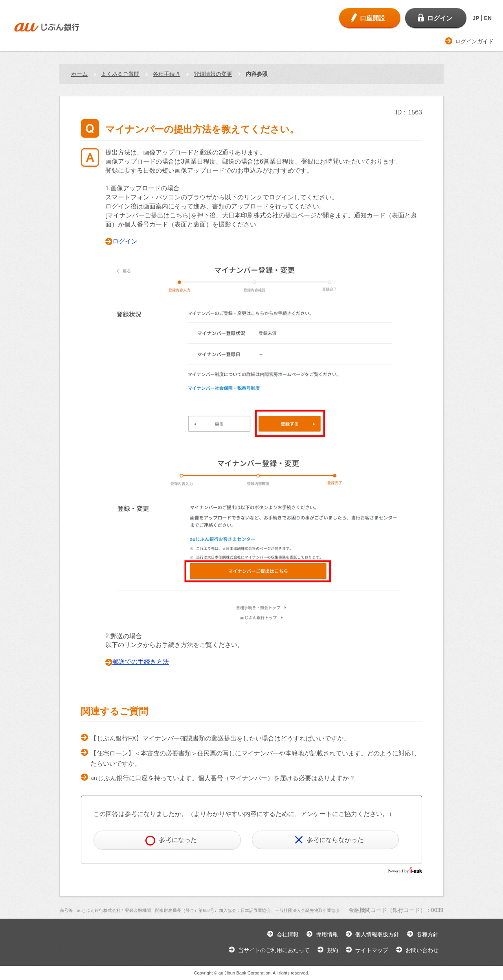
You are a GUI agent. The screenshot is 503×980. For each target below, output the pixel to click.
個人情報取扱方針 (377, 934)
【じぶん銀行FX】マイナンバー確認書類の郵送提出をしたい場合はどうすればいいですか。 (220, 738)
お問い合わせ (422, 950)
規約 (332, 950)
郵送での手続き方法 (141, 662)
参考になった (171, 841)
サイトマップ (372, 950)
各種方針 (428, 934)
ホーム (79, 74)
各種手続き (167, 74)
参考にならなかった (329, 840)
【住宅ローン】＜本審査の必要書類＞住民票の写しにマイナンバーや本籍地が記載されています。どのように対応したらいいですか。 (254, 758)
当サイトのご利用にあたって (274, 950)
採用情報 (327, 934)
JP (476, 18)
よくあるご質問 (120, 74)
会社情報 (288, 934)
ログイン (125, 241)
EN (488, 18)
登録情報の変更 (213, 74)
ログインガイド (474, 41)
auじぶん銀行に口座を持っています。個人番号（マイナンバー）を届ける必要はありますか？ (223, 778)
